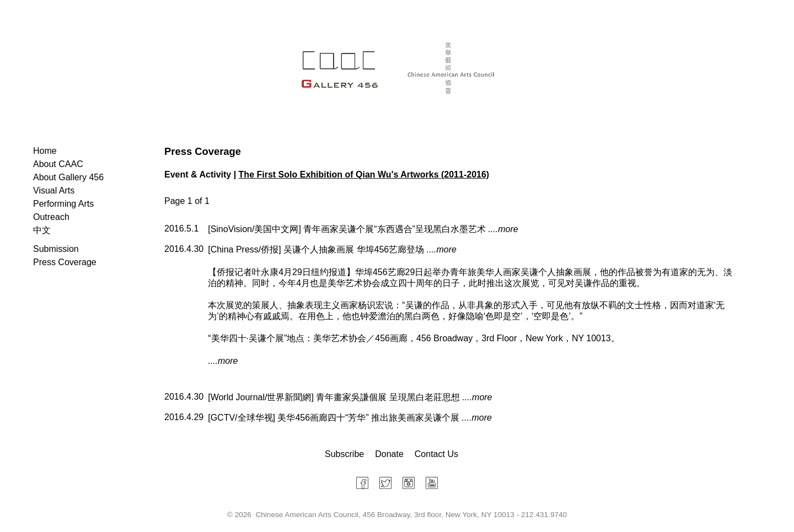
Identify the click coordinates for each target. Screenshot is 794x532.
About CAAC (58, 164)
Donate (389, 454)
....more (503, 229)
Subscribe (344, 454)
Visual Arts (54, 190)
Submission (56, 249)
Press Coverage (65, 262)
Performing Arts (63, 204)
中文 (42, 230)
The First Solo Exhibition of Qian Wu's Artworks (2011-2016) (364, 174)
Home (45, 151)
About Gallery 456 (68, 177)
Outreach (51, 217)
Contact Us (436, 454)
